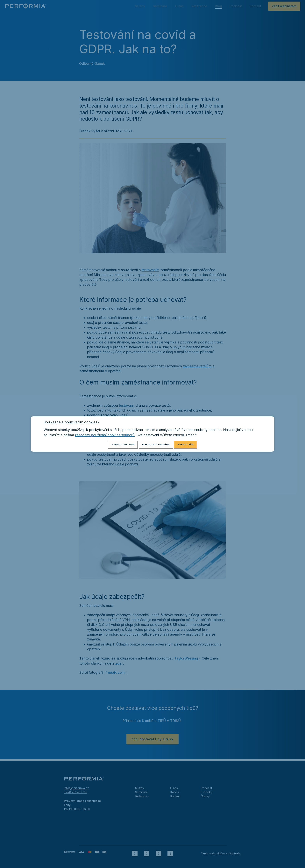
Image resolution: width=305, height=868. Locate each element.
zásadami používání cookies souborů (105, 435)
